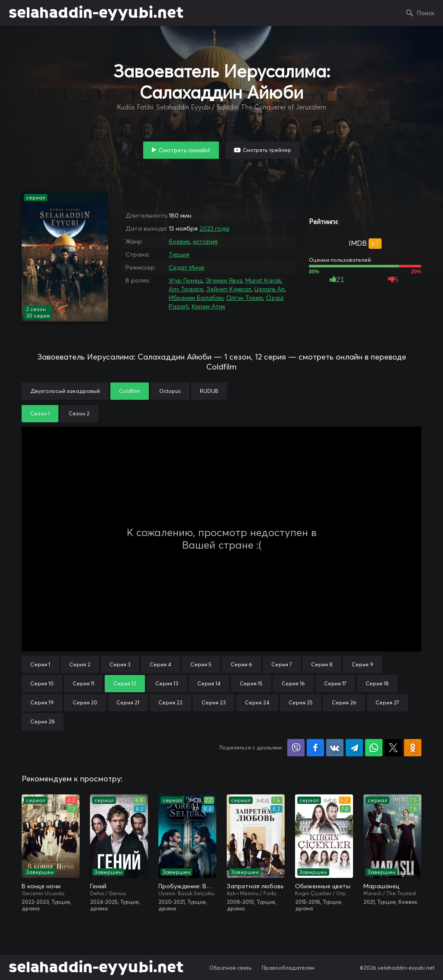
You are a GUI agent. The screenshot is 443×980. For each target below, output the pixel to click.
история (205, 241)
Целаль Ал (270, 289)
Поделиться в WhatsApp (374, 748)
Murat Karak (263, 280)
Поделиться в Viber (296, 748)
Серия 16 (293, 683)
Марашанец (381, 886)
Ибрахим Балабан (196, 298)
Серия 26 (344, 702)
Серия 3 (120, 664)
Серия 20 (85, 702)
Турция (179, 254)
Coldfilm (130, 391)
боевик (179, 241)
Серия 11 (83, 683)
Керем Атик (209, 306)
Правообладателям (288, 968)
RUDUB (209, 391)
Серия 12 (125, 683)
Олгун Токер (245, 298)
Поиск (426, 13)
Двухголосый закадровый (65, 391)
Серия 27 (387, 702)
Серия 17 (335, 683)
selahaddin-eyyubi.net (96, 13)
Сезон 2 (79, 413)
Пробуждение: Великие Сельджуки (187, 886)
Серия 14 (209, 683)
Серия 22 (170, 702)
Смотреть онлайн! (185, 150)
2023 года (214, 228)
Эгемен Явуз (224, 280)
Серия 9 (363, 664)
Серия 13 (167, 683)
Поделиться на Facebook (315, 748)
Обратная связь (231, 968)
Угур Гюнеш (186, 280)
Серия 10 (42, 683)
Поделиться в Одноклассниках (413, 748)
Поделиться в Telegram (354, 748)
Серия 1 (40, 664)
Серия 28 (43, 721)
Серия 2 (80, 664)
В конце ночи (41, 886)
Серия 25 (301, 702)
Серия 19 (42, 702)
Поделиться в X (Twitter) (393, 748)
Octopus (170, 391)
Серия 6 (241, 664)
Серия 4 (161, 664)
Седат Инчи (186, 267)
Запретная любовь (255, 886)
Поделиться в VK (335, 748)
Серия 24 (257, 702)
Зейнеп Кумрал (229, 289)
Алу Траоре (186, 289)
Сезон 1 (40, 413)
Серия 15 (251, 683)
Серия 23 (214, 702)
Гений (98, 886)
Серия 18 (377, 683)
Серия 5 (201, 664)
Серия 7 (282, 664)
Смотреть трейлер (267, 150)
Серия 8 (322, 664)
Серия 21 (128, 702)
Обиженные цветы (323, 886)
